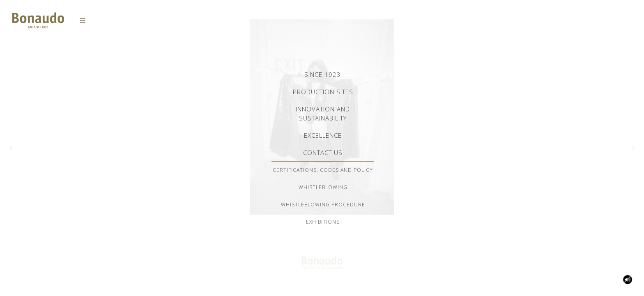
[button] (11, 148)
